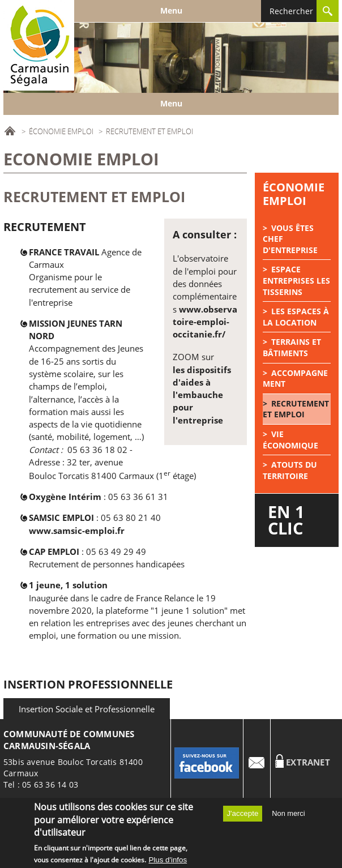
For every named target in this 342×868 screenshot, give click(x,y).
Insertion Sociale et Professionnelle (87, 709)
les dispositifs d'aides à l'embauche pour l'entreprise (202, 395)
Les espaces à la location (296, 317)
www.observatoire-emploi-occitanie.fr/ (205, 322)
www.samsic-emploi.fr (77, 531)
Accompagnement (295, 379)
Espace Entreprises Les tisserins (296, 280)
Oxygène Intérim (66, 497)
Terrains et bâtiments (292, 347)
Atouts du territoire (290, 470)
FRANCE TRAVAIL (64, 252)
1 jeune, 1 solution (68, 585)
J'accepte (242, 816)
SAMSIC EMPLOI (63, 518)
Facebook (207, 763)
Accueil (10, 131)
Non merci (288, 816)
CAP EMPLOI (55, 551)
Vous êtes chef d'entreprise (290, 239)
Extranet (308, 762)
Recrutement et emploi (296, 409)
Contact (257, 763)
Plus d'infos (168, 863)
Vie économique (290, 440)
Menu (171, 10)
